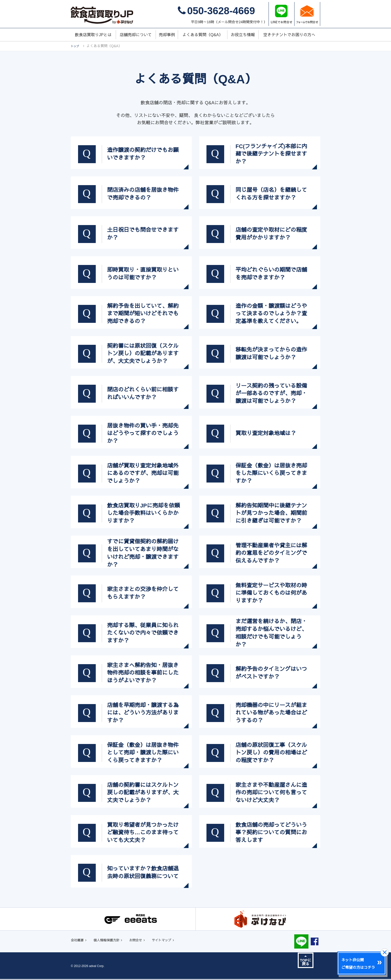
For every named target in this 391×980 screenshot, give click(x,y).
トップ (76, 46)
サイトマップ (177, 941)
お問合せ (147, 941)
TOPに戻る (306, 961)
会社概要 (79, 941)
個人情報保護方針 (113, 941)
